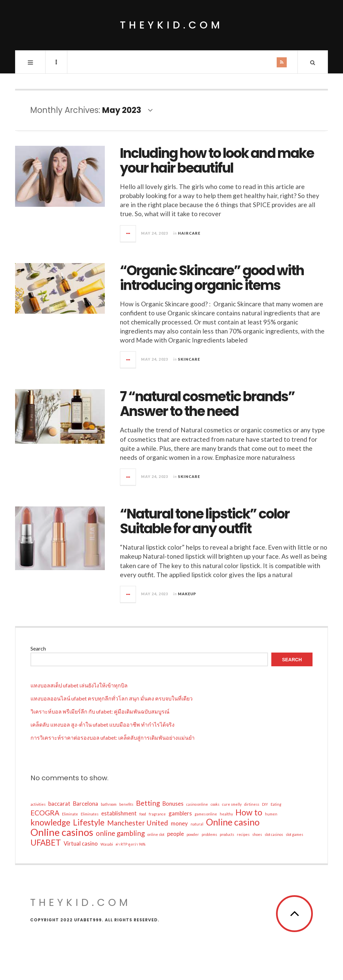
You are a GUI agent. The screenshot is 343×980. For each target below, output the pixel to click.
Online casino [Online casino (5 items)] (233, 822)
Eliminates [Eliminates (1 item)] (90, 814)
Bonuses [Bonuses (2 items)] (173, 804)
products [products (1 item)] (227, 834)
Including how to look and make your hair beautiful (217, 161)
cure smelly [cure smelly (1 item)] (232, 804)
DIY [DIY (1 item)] (265, 804)
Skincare (189, 359)
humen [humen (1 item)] (271, 814)
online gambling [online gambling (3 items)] (120, 833)
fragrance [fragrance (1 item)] (157, 814)
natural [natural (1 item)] (197, 824)
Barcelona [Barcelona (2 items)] (86, 804)
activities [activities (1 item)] (38, 804)
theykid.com (171, 25)
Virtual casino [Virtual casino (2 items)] (81, 843)
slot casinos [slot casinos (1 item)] (274, 834)
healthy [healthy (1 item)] (226, 814)
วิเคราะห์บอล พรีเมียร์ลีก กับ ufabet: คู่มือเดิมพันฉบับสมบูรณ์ (100, 711)
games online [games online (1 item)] (206, 814)
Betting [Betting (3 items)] (148, 803)
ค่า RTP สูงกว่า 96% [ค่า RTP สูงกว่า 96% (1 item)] (130, 844)
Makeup (187, 594)
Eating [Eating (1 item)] (276, 804)
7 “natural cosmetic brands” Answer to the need (207, 404)
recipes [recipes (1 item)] (243, 834)
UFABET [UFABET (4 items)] (46, 843)
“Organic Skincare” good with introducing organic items (212, 278)
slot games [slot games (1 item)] (294, 834)
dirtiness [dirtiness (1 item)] (252, 804)
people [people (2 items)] (176, 834)
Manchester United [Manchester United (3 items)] (138, 823)
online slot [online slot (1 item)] (156, 834)
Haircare (189, 233)
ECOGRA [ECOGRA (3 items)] (45, 813)
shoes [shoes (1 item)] (257, 834)
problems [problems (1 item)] (209, 834)
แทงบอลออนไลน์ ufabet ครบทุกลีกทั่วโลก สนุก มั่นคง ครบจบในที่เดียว (112, 698)
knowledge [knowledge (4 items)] (50, 822)
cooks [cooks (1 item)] (215, 804)
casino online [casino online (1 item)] (197, 804)
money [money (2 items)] (179, 823)
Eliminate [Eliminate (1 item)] (70, 814)
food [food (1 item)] (143, 814)
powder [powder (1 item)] (193, 834)
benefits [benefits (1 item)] (126, 804)
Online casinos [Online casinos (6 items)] (62, 832)
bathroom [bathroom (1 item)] (109, 804)
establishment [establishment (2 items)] (119, 813)
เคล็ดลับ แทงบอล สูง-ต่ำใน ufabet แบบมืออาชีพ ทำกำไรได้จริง (102, 724)
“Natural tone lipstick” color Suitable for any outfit (205, 521)
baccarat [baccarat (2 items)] (59, 804)
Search (38, 648)
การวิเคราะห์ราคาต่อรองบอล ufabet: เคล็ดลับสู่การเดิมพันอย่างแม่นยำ (113, 738)
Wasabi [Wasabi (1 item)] (107, 844)
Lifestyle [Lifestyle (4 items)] (89, 822)
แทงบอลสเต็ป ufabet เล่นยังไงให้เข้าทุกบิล (79, 685)
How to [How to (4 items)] (249, 812)
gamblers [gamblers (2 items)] (180, 813)
